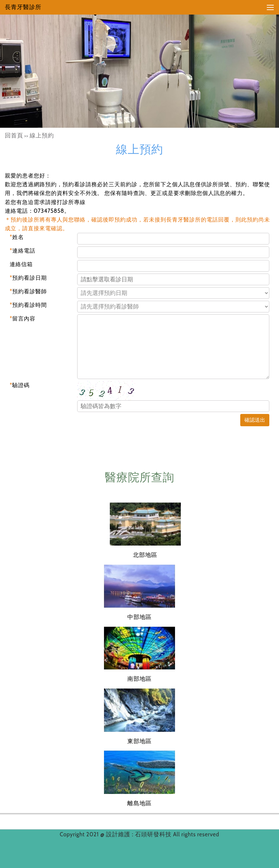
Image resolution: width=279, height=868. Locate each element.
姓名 (17, 237)
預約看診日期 (28, 278)
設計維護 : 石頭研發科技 (139, 834)
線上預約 (42, 136)
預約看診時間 (28, 305)
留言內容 (23, 319)
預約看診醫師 (28, 291)
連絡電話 (23, 251)
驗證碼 (20, 385)
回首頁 (14, 136)
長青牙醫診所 (23, 7)
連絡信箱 (21, 264)
